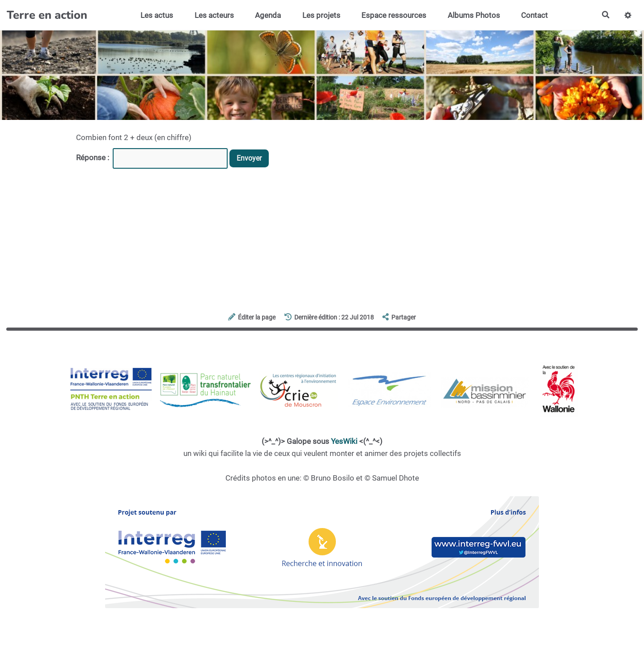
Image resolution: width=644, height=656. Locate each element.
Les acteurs (213, 15)
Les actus (156, 15)
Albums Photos (473, 15)
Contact (534, 15)
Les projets (320, 15)
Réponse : (93, 158)
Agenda (267, 15)
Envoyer (250, 158)
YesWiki (344, 441)
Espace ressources (393, 15)
